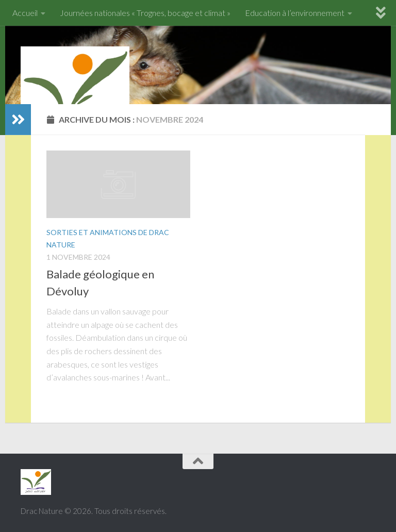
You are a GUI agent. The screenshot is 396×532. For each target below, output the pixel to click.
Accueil (25, 13)
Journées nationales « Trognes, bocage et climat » (145, 13)
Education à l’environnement (295, 13)
